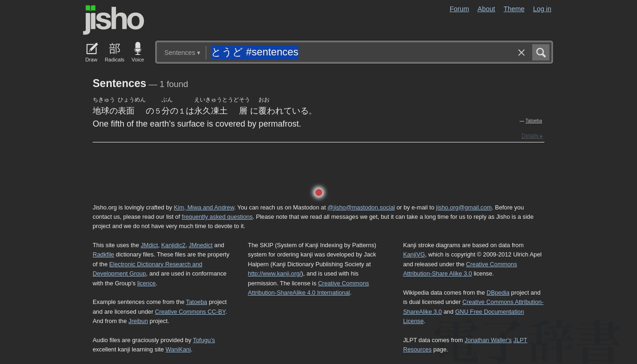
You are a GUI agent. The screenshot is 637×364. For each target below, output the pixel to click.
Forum (460, 9)
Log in (542, 9)
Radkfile (103, 254)
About (487, 9)
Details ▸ (532, 136)
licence (147, 283)
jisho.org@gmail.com (464, 207)
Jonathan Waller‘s (488, 340)
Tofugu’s (204, 340)
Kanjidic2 (173, 245)
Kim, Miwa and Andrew (204, 207)
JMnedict (200, 245)
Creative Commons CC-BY (190, 312)
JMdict (149, 245)
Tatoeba (534, 121)
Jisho (114, 20)
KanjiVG (414, 254)
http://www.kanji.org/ (274, 273)
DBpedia (498, 293)
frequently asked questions (217, 217)
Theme (514, 9)
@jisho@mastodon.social (361, 207)
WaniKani (178, 349)
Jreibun (138, 321)
